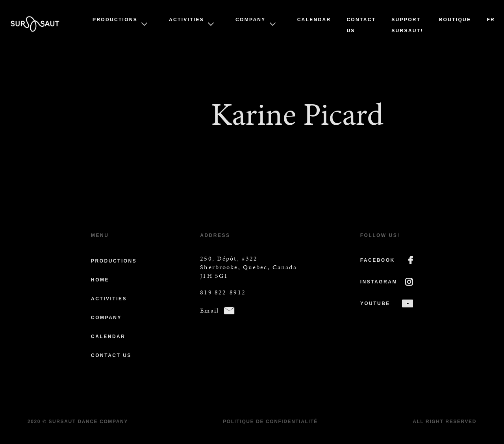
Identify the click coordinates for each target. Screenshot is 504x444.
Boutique (455, 20)
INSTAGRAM (379, 282)
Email (209, 310)
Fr (491, 20)
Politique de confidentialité (270, 422)
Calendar (314, 20)
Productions (115, 20)
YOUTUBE (375, 303)
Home (100, 280)
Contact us (111, 355)
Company (251, 20)
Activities (186, 20)
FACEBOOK (378, 260)
